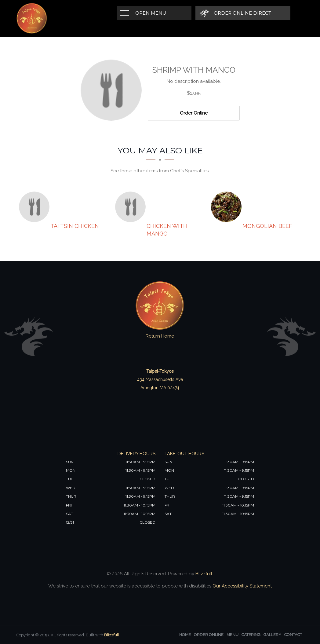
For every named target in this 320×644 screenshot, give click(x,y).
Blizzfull (204, 574)
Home (185, 635)
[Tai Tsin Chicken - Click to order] (36, 207)
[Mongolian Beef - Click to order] (228, 207)
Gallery (272, 635)
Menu (233, 635)
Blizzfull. (112, 635)
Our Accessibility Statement (242, 586)
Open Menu (151, 13)
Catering (251, 635)
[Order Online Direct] (235, 13)
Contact (293, 635)
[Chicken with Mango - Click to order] (132, 207)
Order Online (194, 113)
